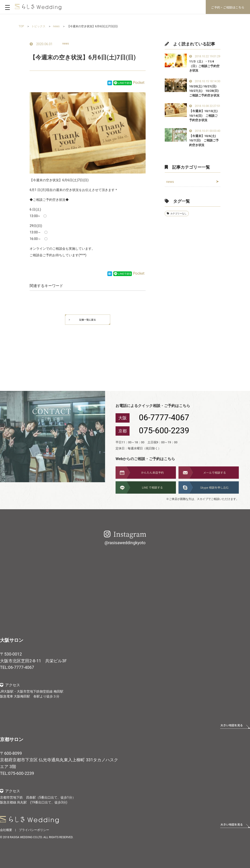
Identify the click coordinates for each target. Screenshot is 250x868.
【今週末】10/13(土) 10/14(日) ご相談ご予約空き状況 (203, 116)
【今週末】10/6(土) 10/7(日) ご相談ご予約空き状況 (204, 140)
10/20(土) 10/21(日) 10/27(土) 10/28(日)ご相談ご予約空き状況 (204, 91)
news (65, 44)
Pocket (139, 83)
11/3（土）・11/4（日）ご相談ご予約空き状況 (204, 66)
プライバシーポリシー (34, 830)
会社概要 (6, 830)
